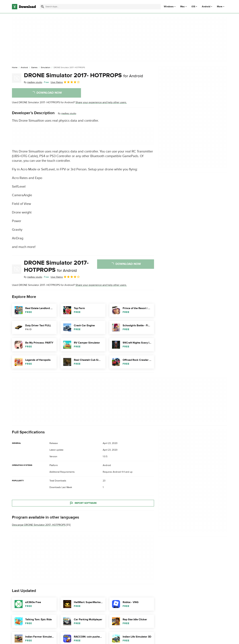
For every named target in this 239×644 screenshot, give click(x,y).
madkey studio (69, 113)
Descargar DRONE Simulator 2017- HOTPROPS (39, 525)
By (33, 82)
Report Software (83, 503)
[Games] (34, 68)
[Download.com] (24, 7)
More (221, 7)
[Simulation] (46, 68)
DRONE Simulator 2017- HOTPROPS (83, 75)
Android (206, 7)
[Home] (15, 68)
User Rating (65, 82)
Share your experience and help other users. (101, 102)
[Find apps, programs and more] (100, 7)
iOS (193, 7)
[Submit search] (42, 7)
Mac (182, 7)
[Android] (24, 68)
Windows (169, 7)
